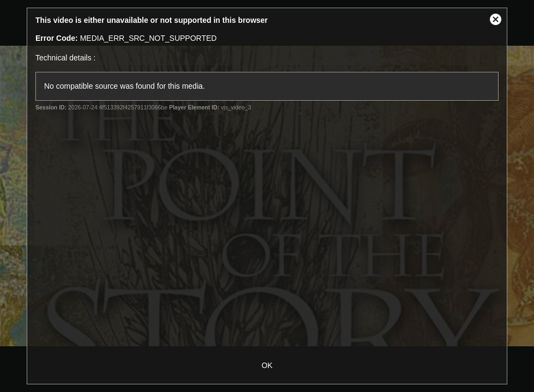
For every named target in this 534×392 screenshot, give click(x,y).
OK (267, 365)
